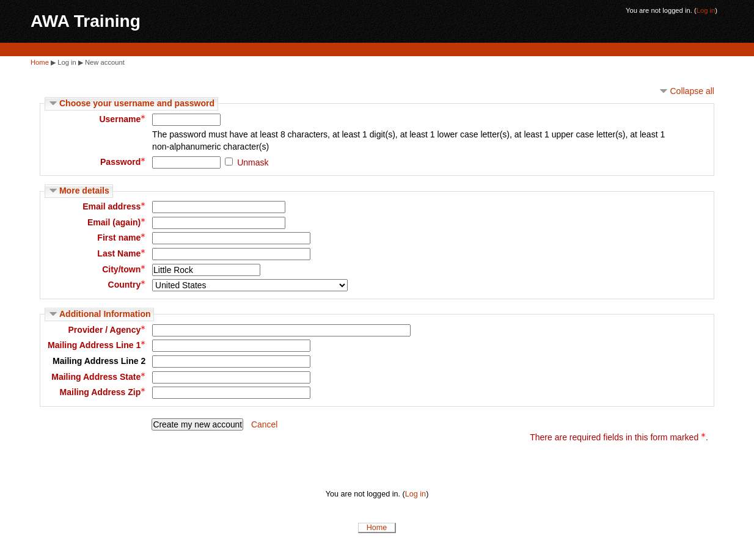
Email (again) (116, 222)
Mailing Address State (98, 377)
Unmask (253, 162)
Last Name (121, 253)
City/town (124, 269)
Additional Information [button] (105, 314)
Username (122, 119)
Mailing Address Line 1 (97, 345)
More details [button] (84, 191)
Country (127, 285)
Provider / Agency (107, 330)
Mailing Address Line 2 (99, 361)
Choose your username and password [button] (137, 103)
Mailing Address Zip (103, 392)
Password (123, 162)
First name (121, 238)
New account (105, 62)
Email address (114, 206)
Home (40, 62)
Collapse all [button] (692, 91)
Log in (706, 10)
